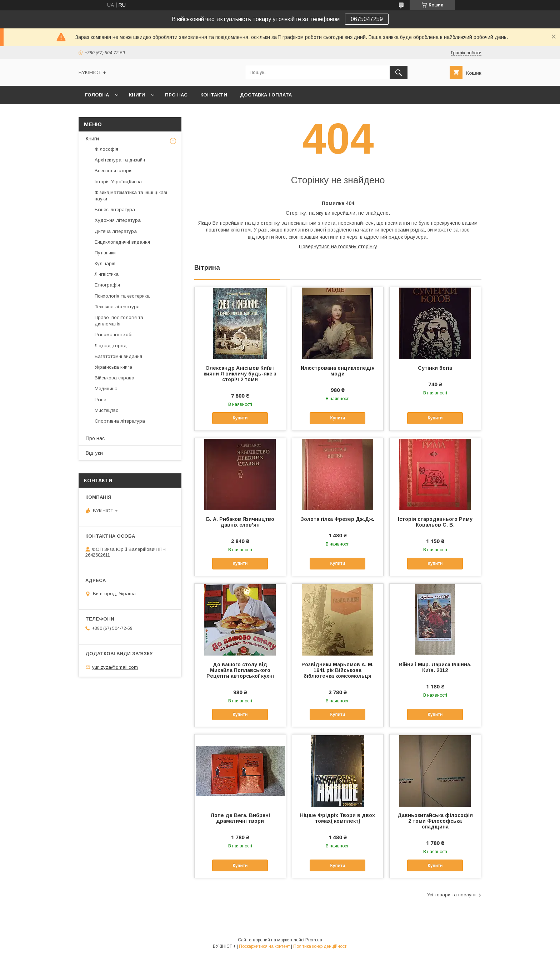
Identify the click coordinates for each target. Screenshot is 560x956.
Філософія (106, 149)
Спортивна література (120, 421)
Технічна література (117, 307)
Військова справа (114, 378)
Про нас (176, 95)
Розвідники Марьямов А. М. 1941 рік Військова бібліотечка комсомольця (337, 670)
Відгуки (94, 453)
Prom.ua (314, 940)
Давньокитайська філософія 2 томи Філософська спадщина (435, 821)
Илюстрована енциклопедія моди (338, 371)
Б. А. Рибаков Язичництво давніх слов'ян (240, 522)
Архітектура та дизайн (120, 160)
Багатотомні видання (118, 356)
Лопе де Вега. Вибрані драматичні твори (240, 818)
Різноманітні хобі (114, 335)
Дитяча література (116, 231)
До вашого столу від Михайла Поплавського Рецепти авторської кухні (240, 670)
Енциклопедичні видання (122, 242)
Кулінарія (105, 263)
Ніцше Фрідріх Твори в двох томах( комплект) (337, 818)
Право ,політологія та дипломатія (119, 321)
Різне (100, 400)
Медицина (106, 389)
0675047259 (367, 19)
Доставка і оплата (266, 95)
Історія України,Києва (118, 182)
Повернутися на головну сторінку (338, 247)
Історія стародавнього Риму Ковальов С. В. (435, 522)
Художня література (118, 220)
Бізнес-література (115, 210)
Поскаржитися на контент (264, 946)
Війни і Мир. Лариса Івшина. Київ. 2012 (435, 667)
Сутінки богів (435, 368)
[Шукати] (399, 73)
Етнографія (107, 285)
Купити (240, 418)
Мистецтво (107, 410)
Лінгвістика (107, 274)
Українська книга (113, 367)
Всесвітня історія (114, 171)
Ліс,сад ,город (111, 346)
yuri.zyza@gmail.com (115, 667)
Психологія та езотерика (122, 296)
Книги (137, 95)
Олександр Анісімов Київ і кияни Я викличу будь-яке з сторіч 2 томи (240, 374)
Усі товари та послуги (451, 895)
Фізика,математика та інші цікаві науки (131, 196)
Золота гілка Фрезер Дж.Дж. (337, 519)
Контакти (214, 95)
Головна (97, 95)
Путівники (105, 253)
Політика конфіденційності (320, 946)
